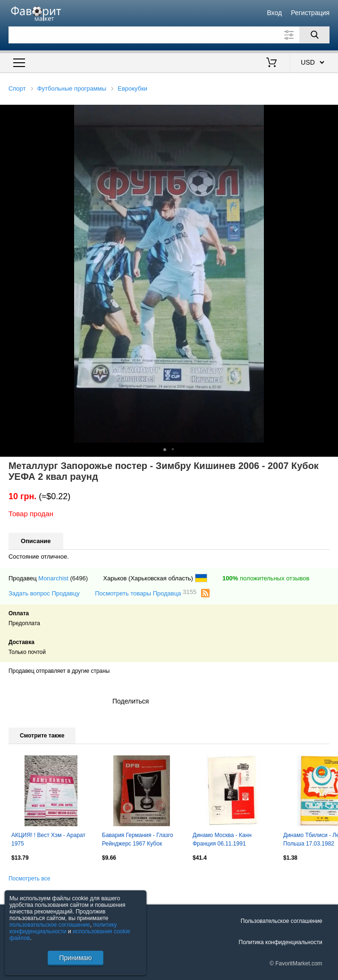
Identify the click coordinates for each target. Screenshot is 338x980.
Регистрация (310, 13)
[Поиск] (314, 35)
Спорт (17, 88)
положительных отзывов (266, 578)
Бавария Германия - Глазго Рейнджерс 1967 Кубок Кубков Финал (138, 840)
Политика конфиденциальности (281, 942)
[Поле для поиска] (169, 35)
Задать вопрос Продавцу (44, 593)
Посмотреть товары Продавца (146, 593)
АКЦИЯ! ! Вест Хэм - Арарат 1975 (48, 839)
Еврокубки (132, 88)
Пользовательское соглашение (282, 921)
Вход (274, 13)
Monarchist (53, 578)
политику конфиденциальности (63, 928)
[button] (330, 113)
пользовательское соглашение (50, 925)
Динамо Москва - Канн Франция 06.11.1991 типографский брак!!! (222, 840)
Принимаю (75, 958)
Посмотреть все (29, 879)
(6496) (79, 578)
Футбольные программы (72, 88)
